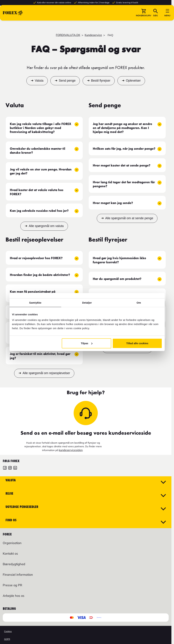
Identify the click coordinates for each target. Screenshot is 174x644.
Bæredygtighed (14, 564)
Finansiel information (18, 575)
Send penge (67, 81)
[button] (144, 19)
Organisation (12, 543)
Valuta (39, 81)
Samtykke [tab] (35, 303)
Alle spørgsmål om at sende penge (129, 218)
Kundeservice (93, 35)
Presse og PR (12, 585)
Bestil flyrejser (101, 81)
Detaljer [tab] (87, 303)
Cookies (8, 631)
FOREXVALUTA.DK (68, 35)
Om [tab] (139, 303)
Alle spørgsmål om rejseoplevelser (46, 373)
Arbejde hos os (14, 596)
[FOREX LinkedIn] (15, 468)
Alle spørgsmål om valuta (46, 226)
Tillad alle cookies (137, 343)
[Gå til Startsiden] (13, 19)
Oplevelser (133, 81)
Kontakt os (10, 553)
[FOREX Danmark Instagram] (10, 468)
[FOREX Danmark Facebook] (5, 468)
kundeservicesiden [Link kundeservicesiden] (71, 450)
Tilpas (87, 343)
